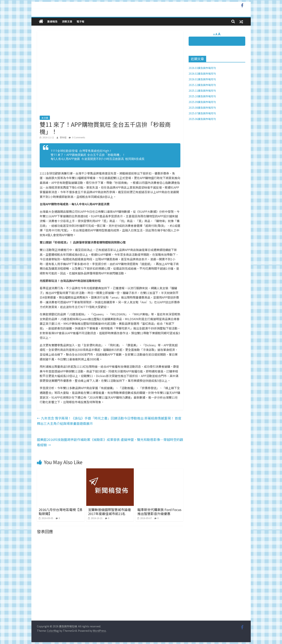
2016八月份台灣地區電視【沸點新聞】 (60, 512)
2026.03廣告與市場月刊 (202, 68)
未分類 (45, 118)
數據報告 (52, 21)
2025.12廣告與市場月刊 (202, 85)
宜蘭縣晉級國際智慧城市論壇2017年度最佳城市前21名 (109, 512)
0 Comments (77, 137)
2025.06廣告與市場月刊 (202, 119)
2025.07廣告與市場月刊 (202, 113)
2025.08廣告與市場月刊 (202, 108)
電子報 (80, 21)
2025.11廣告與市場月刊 (202, 91)
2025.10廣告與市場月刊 (202, 96)
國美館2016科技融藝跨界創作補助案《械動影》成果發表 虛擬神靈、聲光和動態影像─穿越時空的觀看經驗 (110, 442)
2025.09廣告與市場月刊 (202, 102)
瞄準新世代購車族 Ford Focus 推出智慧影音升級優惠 (159, 512)
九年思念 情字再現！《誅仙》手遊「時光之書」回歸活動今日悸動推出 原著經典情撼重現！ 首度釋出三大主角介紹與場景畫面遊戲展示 (109, 421)
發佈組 (63, 137)
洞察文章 (67, 21)
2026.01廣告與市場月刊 (202, 79)
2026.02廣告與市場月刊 (202, 74)
